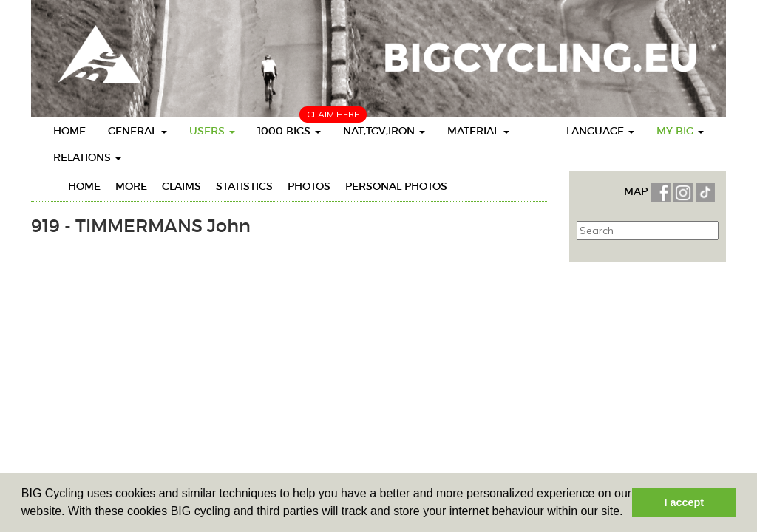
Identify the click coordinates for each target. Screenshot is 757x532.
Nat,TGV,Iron (384, 131)
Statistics (244, 186)
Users (212, 131)
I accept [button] (684, 502)
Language (600, 131)
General (138, 131)
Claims (181, 186)
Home (69, 131)
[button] (628, 513)
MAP (637, 191)
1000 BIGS (289, 131)
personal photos (396, 186)
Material (478, 131)
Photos (309, 186)
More (131, 186)
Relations (87, 157)
